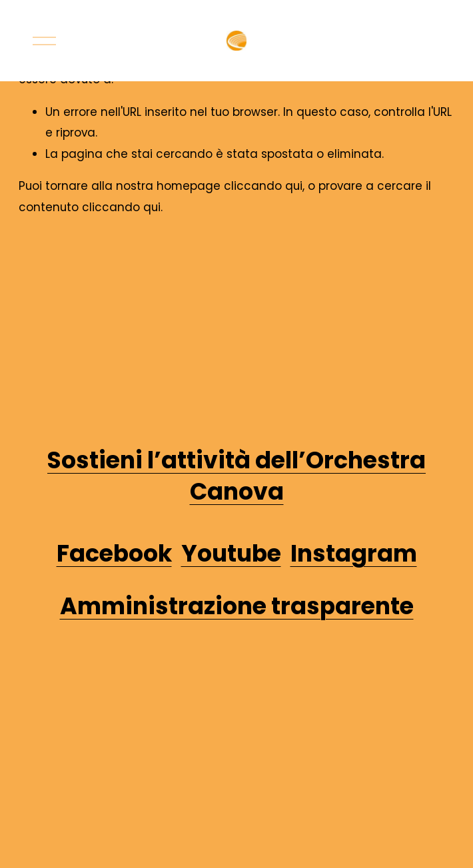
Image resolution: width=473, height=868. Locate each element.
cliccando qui (263, 186)
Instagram (354, 553)
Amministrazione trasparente (237, 606)
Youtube (231, 553)
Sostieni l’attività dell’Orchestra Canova (236, 476)
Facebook (114, 553)
